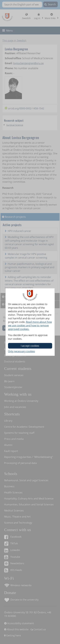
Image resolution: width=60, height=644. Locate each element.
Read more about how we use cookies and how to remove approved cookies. (30, 326)
